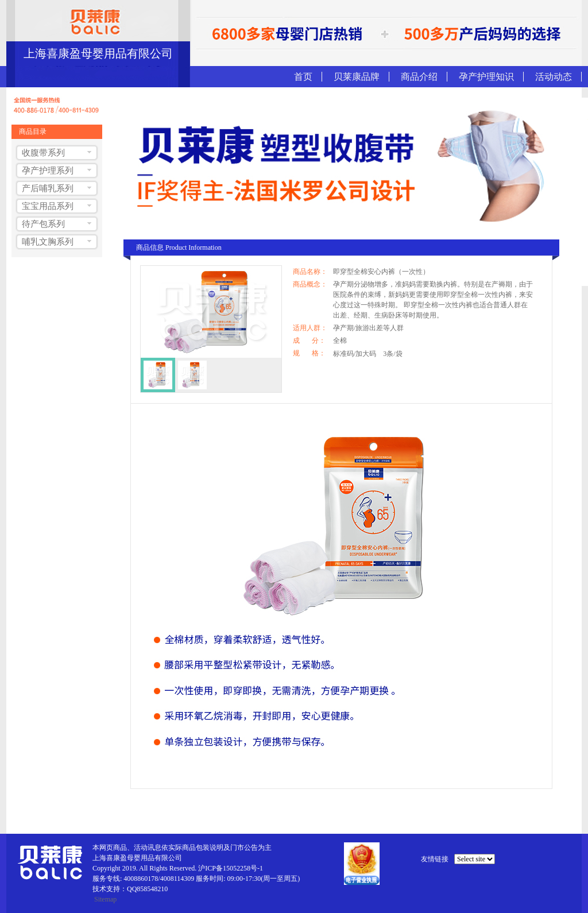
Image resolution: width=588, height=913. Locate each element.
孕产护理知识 (486, 77)
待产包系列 (43, 224)
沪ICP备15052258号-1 (231, 868)
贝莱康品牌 (357, 77)
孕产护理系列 (48, 171)
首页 (303, 77)
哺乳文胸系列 (48, 242)
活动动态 (554, 77)
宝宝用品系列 (48, 206)
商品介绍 (419, 77)
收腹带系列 (43, 153)
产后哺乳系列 (48, 188)
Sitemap (105, 899)
